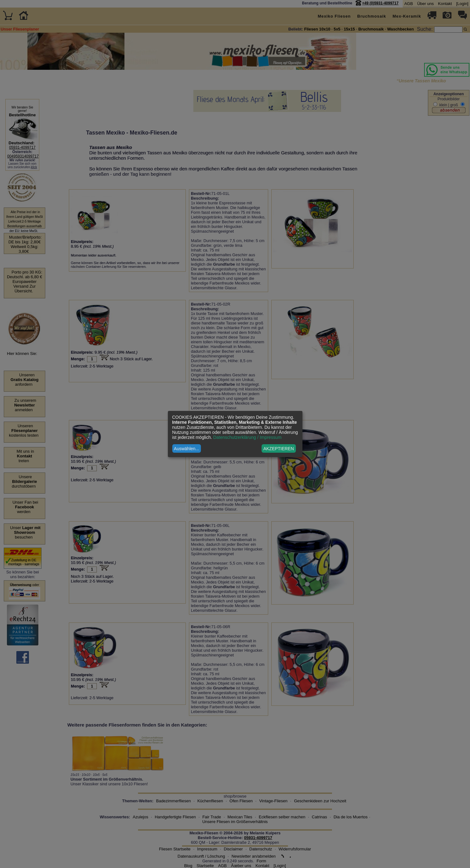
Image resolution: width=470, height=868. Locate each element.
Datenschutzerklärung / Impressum (247, 437)
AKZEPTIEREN (279, 449)
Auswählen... (186, 449)
